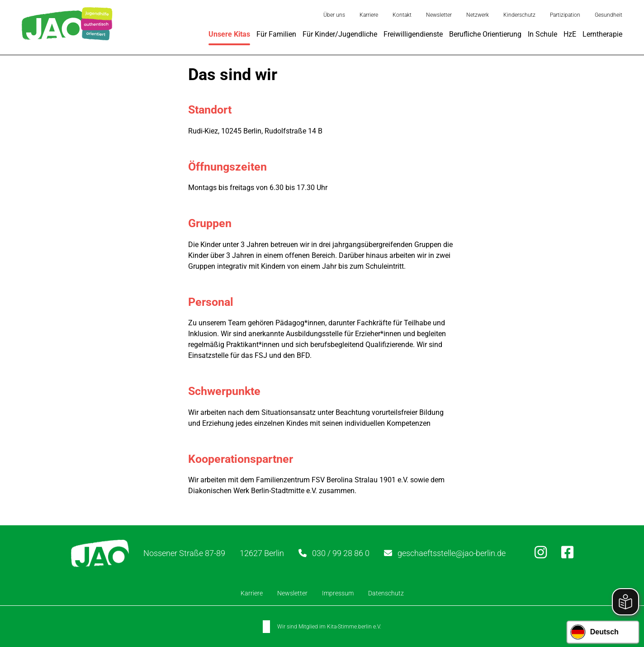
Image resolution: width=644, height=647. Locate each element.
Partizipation (565, 15)
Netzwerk (478, 15)
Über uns (334, 15)
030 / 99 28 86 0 (341, 553)
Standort (210, 110)
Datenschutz (386, 593)
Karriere (369, 15)
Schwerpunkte (224, 391)
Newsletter (439, 15)
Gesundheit (608, 15)
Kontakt (402, 15)
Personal (211, 302)
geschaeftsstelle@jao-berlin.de (452, 553)
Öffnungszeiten (227, 166)
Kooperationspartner (241, 459)
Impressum (338, 593)
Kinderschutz (519, 15)
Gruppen (210, 223)
